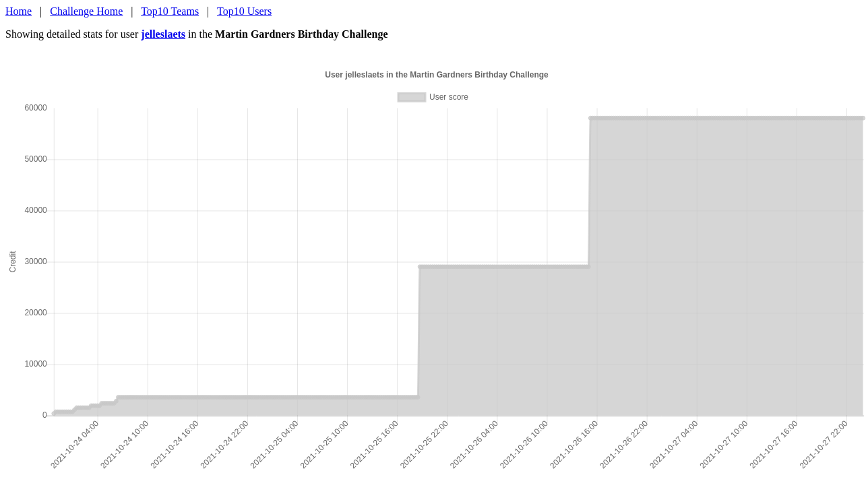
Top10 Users (244, 11)
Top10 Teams (170, 11)
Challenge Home (86, 11)
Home (19, 11)
